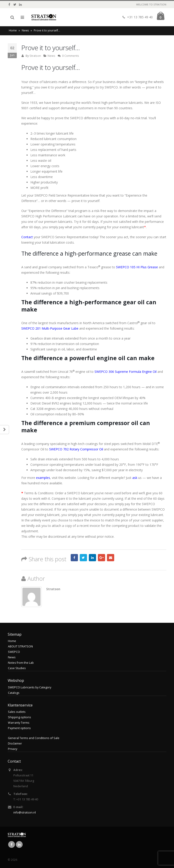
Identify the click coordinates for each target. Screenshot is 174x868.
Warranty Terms (19, 723)
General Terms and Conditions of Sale (34, 738)
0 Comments (71, 56)
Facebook (74, 558)
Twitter (83, 558)
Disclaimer (15, 743)
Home (13, 30)
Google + (101, 558)
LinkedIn (92, 558)
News (25, 30)
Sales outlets (17, 712)
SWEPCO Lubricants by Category (30, 687)
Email (111, 558)
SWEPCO (14, 652)
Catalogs (14, 693)
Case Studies (17, 668)
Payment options (19, 728)
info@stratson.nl (25, 812)
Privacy (13, 749)
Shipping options (19, 717)
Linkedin (19, 844)
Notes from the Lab (21, 663)
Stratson (35, 56)
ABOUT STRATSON (20, 646)
